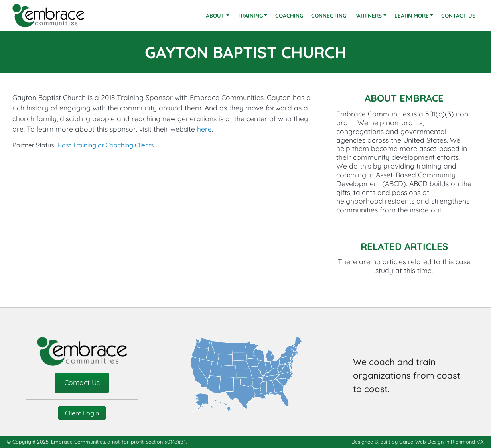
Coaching (289, 15)
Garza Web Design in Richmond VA (441, 442)
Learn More (412, 15)
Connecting (329, 15)
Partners (368, 15)
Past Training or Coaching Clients (106, 145)
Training (250, 15)
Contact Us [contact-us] (82, 382)
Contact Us (458, 15)
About (215, 15)
